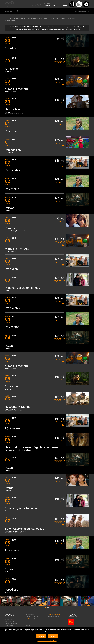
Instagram (57, 615)
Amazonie (11, 69)
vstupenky (59, 62)
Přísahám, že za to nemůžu (22, 288)
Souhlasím (53, 636)
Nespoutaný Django (18, 407)
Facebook (50, 615)
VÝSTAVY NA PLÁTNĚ (51, 19)
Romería (10, 228)
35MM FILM (71, 19)
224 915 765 (48, 6)
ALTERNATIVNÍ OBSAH (35, 19)
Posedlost (11, 48)
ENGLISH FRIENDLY (11, 20)
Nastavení (41, 636)
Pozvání (10, 208)
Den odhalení (13, 150)
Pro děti (12, 19)
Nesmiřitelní (13, 109)
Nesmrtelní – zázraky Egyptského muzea (31, 447)
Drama (9, 488)
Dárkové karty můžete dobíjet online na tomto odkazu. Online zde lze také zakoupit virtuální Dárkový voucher (47, 29)
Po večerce (12, 131)
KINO (7, 7)
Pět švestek (12, 170)
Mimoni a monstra (17, 89)
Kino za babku (21, 19)
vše (6, 19)
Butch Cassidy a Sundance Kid (24, 529)
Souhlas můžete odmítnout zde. (47, 641)
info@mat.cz (30, 619)
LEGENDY (63, 19)
